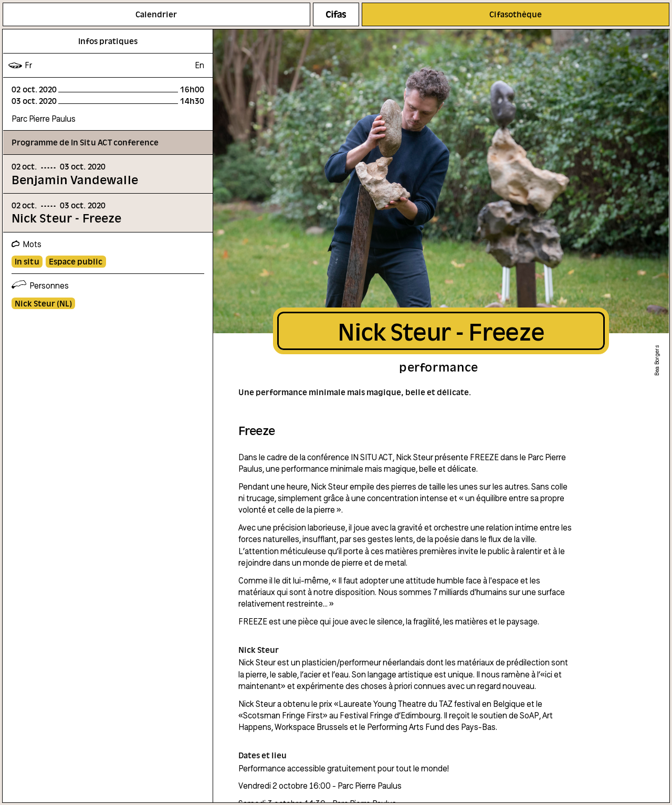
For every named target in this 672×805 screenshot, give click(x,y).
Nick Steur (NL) (43, 303)
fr (28, 65)
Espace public (76, 261)
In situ (27, 261)
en (199, 65)
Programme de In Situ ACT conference (85, 142)
